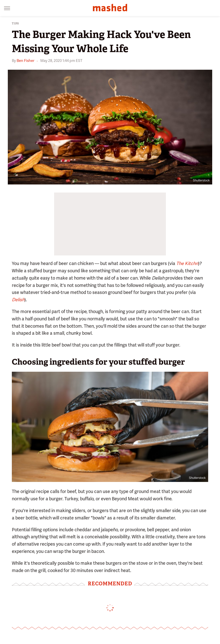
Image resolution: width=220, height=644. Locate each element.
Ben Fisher (25, 61)
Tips (15, 24)
